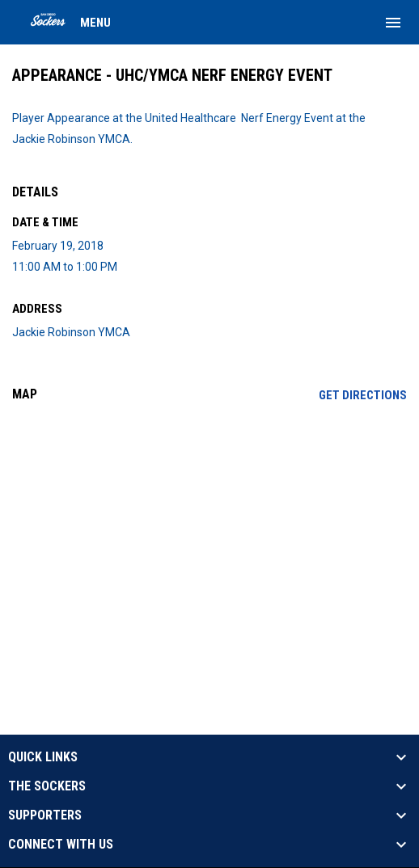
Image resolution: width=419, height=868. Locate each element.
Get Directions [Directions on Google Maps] (363, 395)
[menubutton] (393, 23)
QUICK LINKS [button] (43, 757)
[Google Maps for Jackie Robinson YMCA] (209, 538)
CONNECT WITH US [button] (61, 845)
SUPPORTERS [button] (45, 815)
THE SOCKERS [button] (47, 786)
